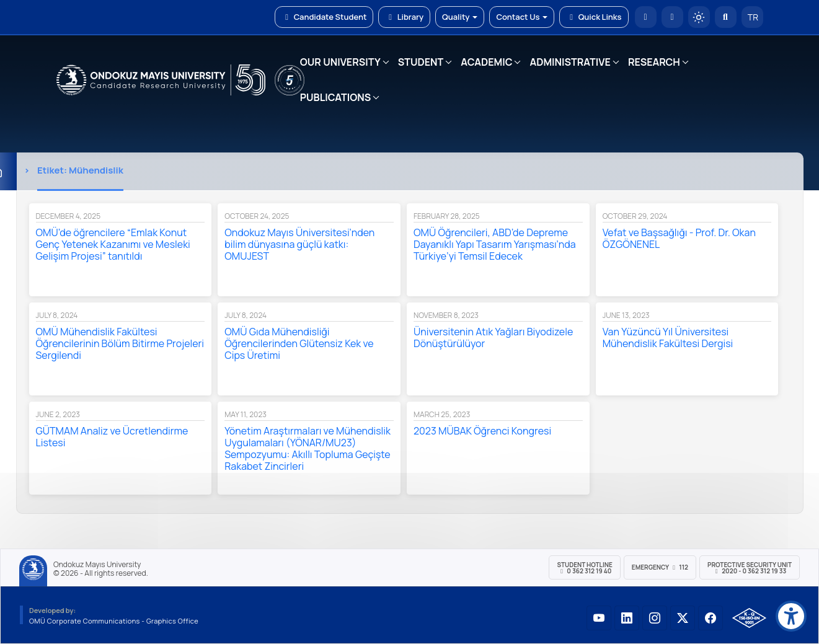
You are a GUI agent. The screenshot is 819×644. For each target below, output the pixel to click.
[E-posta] (672, 17)
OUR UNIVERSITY (340, 62)
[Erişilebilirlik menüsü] (791, 616)
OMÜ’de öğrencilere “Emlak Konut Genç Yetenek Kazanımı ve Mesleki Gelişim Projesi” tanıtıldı (113, 244)
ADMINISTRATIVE (570, 62)
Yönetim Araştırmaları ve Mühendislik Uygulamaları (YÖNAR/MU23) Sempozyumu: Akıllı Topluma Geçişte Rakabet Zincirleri (308, 448)
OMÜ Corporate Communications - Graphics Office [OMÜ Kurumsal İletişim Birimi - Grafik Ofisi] (114, 621)
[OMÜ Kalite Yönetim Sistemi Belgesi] (749, 618)
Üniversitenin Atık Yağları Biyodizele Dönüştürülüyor (493, 337)
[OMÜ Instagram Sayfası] (655, 618)
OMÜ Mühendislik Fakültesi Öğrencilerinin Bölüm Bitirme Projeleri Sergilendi (120, 343)
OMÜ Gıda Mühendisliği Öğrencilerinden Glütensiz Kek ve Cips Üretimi (299, 343)
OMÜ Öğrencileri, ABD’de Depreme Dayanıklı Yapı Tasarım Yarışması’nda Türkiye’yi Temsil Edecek (495, 244)
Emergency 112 (660, 567)
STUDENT (421, 62)
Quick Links (594, 17)
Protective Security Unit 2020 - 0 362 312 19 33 (750, 568)
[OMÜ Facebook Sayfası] (711, 618)
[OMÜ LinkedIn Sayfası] (627, 618)
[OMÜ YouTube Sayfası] (599, 618)
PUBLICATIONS (335, 97)
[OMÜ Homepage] (646, 17)
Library (404, 17)
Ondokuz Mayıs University (97, 565)
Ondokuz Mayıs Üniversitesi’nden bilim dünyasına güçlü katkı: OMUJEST (299, 244)
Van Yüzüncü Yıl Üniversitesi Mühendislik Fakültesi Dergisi (668, 337)
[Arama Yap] (726, 17)
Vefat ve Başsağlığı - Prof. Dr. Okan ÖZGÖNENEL (679, 238)
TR (752, 17)
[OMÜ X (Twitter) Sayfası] (683, 618)
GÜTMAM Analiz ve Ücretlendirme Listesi (112, 437)
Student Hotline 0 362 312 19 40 (584, 568)
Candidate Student (324, 17)
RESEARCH (654, 62)
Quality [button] (460, 17)
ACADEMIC (486, 62)
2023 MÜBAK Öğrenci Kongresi (482, 431)
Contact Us (522, 17)
